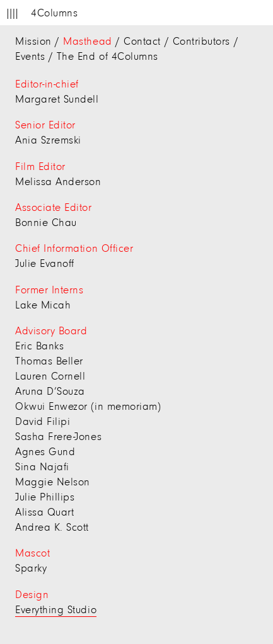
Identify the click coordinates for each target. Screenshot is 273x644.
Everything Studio (56, 611)
